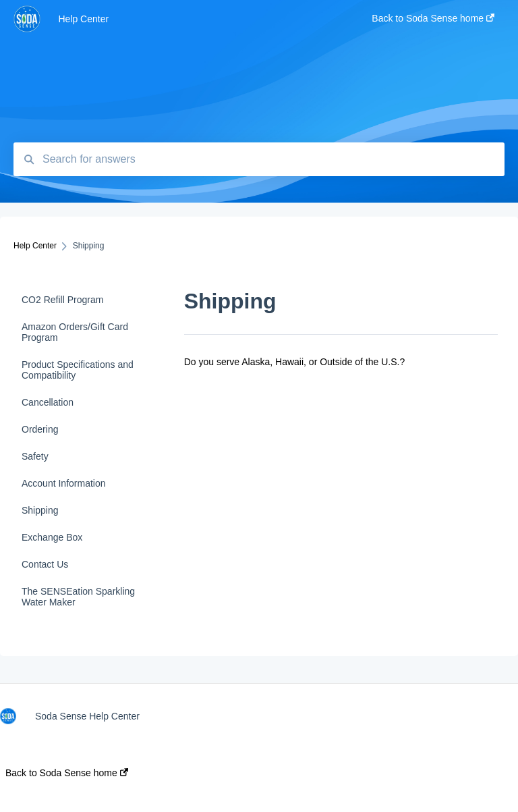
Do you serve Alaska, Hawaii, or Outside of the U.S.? (295, 362)
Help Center (83, 19)
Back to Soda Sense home (67, 773)
